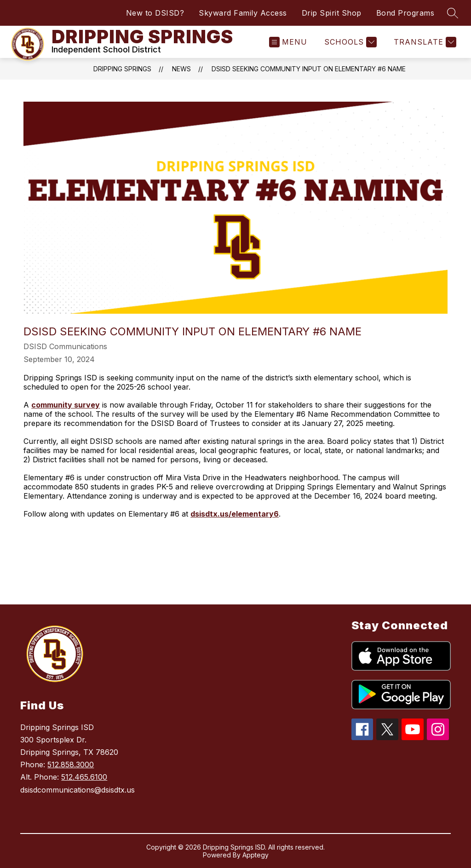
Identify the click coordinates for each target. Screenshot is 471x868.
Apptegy (256, 855)
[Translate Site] (424, 42)
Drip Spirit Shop (332, 13)
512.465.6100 (84, 777)
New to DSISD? (155, 13)
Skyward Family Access (243, 13)
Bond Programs (405, 13)
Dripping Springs (122, 69)
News (181, 69)
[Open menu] (288, 42)
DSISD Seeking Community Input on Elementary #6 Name (309, 69)
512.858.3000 (71, 765)
